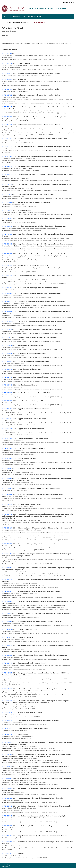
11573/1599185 (7, 488)
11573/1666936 (7, 147)
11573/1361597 (7, 554)
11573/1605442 (7, 369)
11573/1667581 (7, 89)
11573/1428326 (7, 734)
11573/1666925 (7, 117)
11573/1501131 (7, 276)
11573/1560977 (7, 254)
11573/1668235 (7, 655)
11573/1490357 (7, 234)
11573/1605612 (7, 419)
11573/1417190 (7, 568)
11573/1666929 (7, 166)
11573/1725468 (7, 79)
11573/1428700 (7, 468)
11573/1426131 (7, 701)
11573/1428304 (7, 621)
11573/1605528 (7, 401)
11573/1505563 (7, 816)
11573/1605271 (7, 194)
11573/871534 (7, 778)
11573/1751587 (7, 53)
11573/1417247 (7, 754)
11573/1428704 (7, 478)
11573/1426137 (7, 673)
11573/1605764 (7, 458)
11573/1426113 (7, 689)
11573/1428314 (7, 629)
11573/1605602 (7, 409)
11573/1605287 (7, 202)
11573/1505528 (7, 798)
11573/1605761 (7, 448)
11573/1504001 (7, 842)
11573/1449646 (7, 504)
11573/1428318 (7, 721)
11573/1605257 (7, 836)
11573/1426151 (7, 766)
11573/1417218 (7, 580)
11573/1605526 (7, 393)
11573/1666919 (7, 139)
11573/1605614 (7, 429)
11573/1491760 (7, 266)
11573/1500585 (7, 244)
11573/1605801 (7, 157)
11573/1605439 (7, 361)
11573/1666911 (7, 125)
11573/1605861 (7, 663)
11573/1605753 (7, 439)
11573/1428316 (7, 637)
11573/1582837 (7, 184)
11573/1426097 (7, 591)
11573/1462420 (7, 302)
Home (5, 23)
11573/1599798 (7, 311)
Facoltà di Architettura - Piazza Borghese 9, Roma (22, 16)
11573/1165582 (7, 742)
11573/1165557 (7, 544)
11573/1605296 (7, 321)
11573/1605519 (7, 385)
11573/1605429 (7, 337)
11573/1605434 (7, 345)
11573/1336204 (7, 601)
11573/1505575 (7, 826)
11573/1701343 (7, 107)
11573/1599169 (7, 218)
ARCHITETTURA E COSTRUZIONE (17, 23)
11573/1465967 (7, 494)
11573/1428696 (7, 294)
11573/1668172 (7, 174)
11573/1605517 (7, 377)
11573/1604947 (7, 729)
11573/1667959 (7, 95)
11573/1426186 (7, 288)
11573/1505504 (7, 788)
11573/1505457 (7, 854)
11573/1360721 (7, 528)
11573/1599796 (7, 210)
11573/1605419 (7, 329)
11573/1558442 (7, 226)
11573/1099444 (7, 713)
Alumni (30, 23)
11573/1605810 (7, 645)
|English (69, 2)
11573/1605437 (7, 353)
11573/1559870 (7, 514)
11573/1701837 (7, 63)
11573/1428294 (7, 613)
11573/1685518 (7, 73)
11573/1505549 (7, 806)
